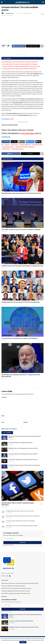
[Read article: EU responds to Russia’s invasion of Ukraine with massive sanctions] (4, 467)
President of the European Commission (25, 147)
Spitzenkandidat (6, 149)
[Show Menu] (2, 2)
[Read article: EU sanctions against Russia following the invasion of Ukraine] (4, 455)
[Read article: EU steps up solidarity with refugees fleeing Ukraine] (4, 444)
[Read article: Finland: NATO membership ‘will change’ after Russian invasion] (4, 461)
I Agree (23, 642)
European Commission (25, 145)
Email (3, 422)
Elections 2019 (15, 145)
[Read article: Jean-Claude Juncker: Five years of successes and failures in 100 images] (22, 213)
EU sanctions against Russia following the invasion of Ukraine (23, 454)
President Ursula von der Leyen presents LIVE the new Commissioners (20, 69)
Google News (28, 133)
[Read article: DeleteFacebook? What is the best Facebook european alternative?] (22, 486)
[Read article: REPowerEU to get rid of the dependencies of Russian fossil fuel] (4, 450)
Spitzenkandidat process (17, 149)
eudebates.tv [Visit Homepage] (22, 2)
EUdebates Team (10, 13)
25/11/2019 (4, 340)
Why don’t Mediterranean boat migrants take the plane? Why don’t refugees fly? (23, 516)
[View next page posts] (24, 384)
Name (3, 416)
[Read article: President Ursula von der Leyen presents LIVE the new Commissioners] (22, 285)
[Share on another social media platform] (42, 46)
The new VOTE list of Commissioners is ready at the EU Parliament (20, 338)
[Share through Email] (22, 142)
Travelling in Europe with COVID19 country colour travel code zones (20, 511)
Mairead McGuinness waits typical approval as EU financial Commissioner (20, 62)
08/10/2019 (4, 379)
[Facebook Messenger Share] (30, 142)
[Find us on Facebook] (2, 576)
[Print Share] (38, 142)
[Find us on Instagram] (7, 576)
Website (26, 422)
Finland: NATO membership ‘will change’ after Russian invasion (23, 460)
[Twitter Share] (14, 142)
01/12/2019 (4, 232)
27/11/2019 (4, 268)
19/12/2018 (18, 13)
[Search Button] (43, 2)
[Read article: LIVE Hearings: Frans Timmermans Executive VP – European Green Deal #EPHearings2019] (22, 358)
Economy (5, 190)
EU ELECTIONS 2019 (27, 13)
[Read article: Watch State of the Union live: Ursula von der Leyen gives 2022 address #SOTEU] (4, 438)
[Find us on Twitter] (4, 576)
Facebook (6, 137)
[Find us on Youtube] (10, 576)
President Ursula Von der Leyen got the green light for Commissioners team (21, 66)
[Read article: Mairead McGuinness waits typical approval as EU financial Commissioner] (22, 177)
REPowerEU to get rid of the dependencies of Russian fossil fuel (23, 448)
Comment (4, 397)
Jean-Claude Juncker (37, 145)
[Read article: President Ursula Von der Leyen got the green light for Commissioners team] (22, 249)
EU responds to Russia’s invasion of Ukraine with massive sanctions (24, 465)
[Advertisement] (22, 51)
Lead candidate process (8, 147)
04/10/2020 (4, 195)
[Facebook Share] (6, 142)
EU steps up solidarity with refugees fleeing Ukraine (20, 443)
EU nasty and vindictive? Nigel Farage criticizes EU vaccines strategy (20, 521)
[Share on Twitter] (33, 46)
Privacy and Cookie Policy (38, 640)
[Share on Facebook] (19, 46)
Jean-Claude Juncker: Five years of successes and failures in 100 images (20, 64)
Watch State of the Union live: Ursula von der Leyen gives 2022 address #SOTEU (20, 583)
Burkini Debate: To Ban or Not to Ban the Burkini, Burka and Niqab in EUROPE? (22, 526)
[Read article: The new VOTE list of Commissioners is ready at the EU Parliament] (22, 322)
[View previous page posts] (21, 384)
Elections (7, 145)
